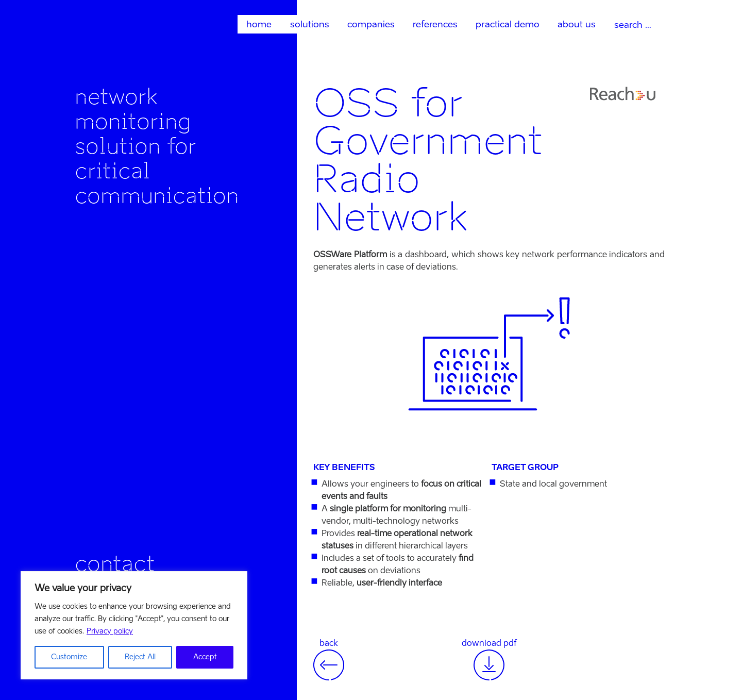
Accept (205, 657)
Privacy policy (110, 631)
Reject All (140, 657)
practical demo (508, 24)
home (259, 24)
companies (371, 24)
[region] (134, 625)
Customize (69, 657)
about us (577, 24)
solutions (310, 24)
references (435, 24)
